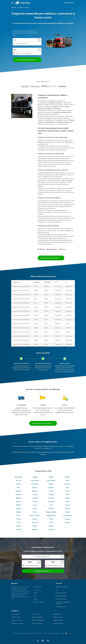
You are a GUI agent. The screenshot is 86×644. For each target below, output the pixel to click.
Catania (19, 512)
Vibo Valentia (67, 515)
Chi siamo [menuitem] (36, 590)
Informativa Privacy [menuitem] (61, 596)
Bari (19, 487)
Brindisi (19, 505)
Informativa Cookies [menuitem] (61, 599)
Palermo (51, 487)
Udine (67, 501)
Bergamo (19, 491)
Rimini (51, 519)
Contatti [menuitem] (36, 599)
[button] (12, 3)
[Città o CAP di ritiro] (27, 44)
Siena (67, 480)
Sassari (51, 529)
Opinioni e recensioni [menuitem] (39, 602)
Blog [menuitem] (35, 596)
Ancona (19, 480)
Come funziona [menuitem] (37, 587)
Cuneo (19, 519)
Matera (35, 519)
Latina (35, 501)
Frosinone (35, 484)
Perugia (51, 494)
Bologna (19, 494)
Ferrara (19, 526)
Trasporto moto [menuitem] (37, 614)
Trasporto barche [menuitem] (58, 617)
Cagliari (19, 508)
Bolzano (19, 498)
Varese (67, 505)
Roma (51, 522)
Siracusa (67, 484)
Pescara (51, 498)
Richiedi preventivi (27, 60)
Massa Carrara (35, 515)
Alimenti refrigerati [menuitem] (37, 617)
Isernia (35, 494)
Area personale (68, 3)
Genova (35, 487)
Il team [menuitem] (35, 593)
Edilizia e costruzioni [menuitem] (17, 620)
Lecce (35, 505)
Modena (35, 529)
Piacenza (51, 501)
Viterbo (67, 522)
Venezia (67, 508)
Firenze (19, 529)
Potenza (51, 508)
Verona (67, 512)
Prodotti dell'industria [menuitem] (38, 620)
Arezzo (19, 484)
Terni (67, 487)
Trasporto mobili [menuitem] (16, 617)
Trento (67, 494)
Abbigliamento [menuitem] (57, 614)
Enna (19, 522)
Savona (67, 477)
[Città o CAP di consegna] (27, 53)
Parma (51, 491)
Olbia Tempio (51, 480)
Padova (51, 484)
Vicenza (67, 519)
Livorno (35, 508)
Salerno (51, 526)
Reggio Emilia (51, 515)
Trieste (67, 498)
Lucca (35, 512)
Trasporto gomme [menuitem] (58, 623)
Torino (67, 491)
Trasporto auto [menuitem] (15, 614)
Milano (35, 526)
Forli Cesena (35, 480)
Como (19, 515)
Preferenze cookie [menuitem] (61, 607)
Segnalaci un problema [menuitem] (62, 587)
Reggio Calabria (51, 512)
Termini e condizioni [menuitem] (61, 593)
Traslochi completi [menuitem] (58, 620)
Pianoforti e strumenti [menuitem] (17, 623)
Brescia (19, 501)
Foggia (35, 477)
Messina (35, 522)
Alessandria (19, 477)
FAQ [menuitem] (57, 590)
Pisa (51, 505)
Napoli (51, 477)
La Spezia (35, 498)
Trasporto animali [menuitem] (37, 623)
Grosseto (35, 491)
